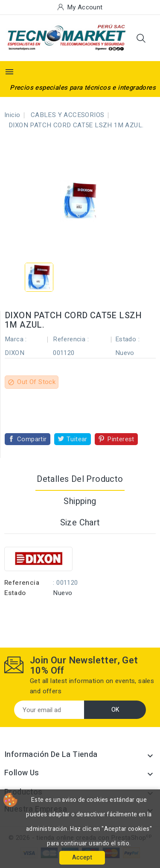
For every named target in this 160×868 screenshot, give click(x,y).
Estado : (127, 339)
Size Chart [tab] (80, 523)
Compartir (32, 439)
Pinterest (121, 439)
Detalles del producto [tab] (80, 479)
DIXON (15, 353)
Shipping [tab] (80, 501)
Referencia (22, 583)
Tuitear (77, 439)
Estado (15, 593)
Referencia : (71, 339)
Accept (82, 858)
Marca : (16, 339)
